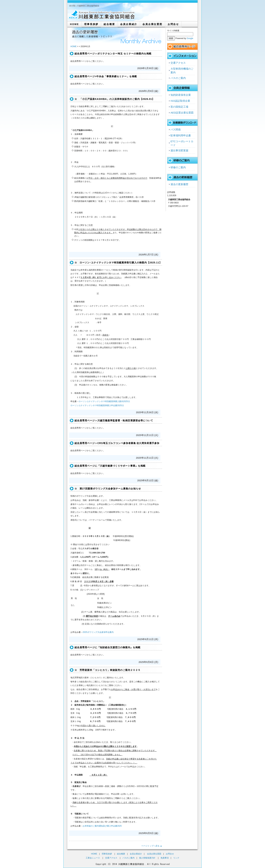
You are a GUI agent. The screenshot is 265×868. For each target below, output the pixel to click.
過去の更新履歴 (179, 184)
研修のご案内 (178, 167)
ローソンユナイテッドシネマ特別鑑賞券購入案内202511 (104, 401)
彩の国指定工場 (179, 107)
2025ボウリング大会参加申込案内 (98, 632)
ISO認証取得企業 (180, 101)
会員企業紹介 (129, 24)
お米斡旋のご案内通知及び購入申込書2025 (102, 826)
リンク (176, 858)
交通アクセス (178, 63)
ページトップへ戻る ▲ (152, 846)
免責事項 (165, 858)
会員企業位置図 (152, 24)
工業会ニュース (93, 858)
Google (190, 38)
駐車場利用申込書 (181, 135)
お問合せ (173, 24)
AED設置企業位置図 (182, 113)
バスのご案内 (178, 78)
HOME (74, 24)
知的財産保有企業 (181, 95)
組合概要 (109, 24)
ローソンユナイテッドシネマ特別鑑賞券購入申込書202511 (97, 405)
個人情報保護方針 (147, 858)
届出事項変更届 (179, 150)
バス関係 (176, 129)
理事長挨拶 (91, 24)
